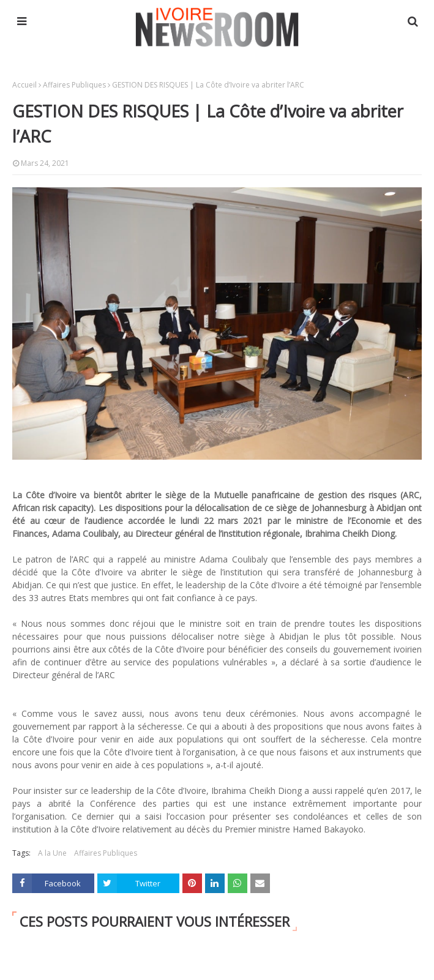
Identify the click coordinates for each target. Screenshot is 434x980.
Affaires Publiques (74, 85)
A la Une (52, 853)
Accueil (24, 85)
